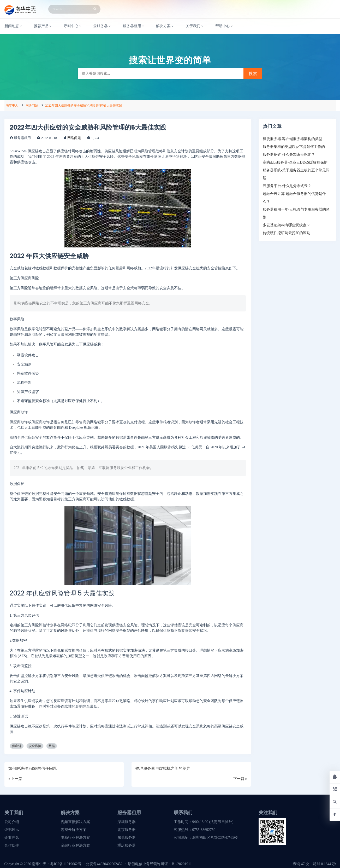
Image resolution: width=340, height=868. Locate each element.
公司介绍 (12, 822)
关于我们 (195, 26)
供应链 (17, 746)
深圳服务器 (127, 822)
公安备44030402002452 (104, 864)
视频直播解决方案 (75, 822)
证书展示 (12, 830)
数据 (52, 746)
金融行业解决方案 (75, 845)
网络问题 (32, 106)
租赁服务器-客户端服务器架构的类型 (293, 139)
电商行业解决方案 (75, 838)
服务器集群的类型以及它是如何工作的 (294, 147)
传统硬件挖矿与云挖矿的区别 (287, 233)
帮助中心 (224, 26)
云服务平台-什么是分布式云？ (287, 186)
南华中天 (12, 105)
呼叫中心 (73, 26)
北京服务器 (127, 830)
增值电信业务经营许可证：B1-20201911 (160, 864)
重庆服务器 (127, 845)
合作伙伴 (12, 845)
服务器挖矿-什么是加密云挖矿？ (289, 155)
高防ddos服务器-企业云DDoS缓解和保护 (295, 162)
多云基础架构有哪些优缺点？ (287, 225)
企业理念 (12, 838)
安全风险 (35, 746)
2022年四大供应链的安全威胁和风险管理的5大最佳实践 (84, 106)
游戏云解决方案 (74, 830)
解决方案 (165, 26)
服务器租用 (134, 26)
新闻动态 (14, 26)
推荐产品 (43, 26)
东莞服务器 (127, 838)
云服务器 (102, 26)
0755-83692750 (204, 830)
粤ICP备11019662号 (66, 864)
